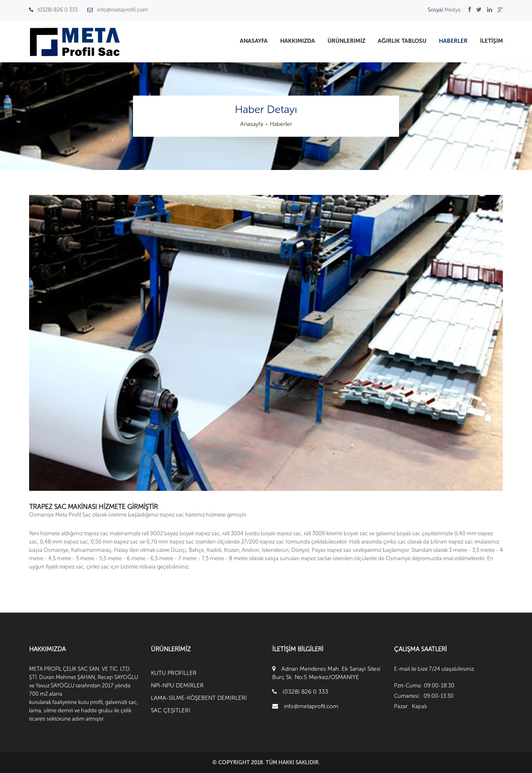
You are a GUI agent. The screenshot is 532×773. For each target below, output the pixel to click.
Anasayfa (254, 41)
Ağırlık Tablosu (402, 41)
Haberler (453, 41)
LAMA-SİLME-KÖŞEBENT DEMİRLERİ (199, 698)
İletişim (491, 41)
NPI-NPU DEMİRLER (177, 686)
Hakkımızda (298, 41)
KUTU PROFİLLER (174, 673)
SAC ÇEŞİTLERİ (171, 710)
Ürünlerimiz (346, 41)
